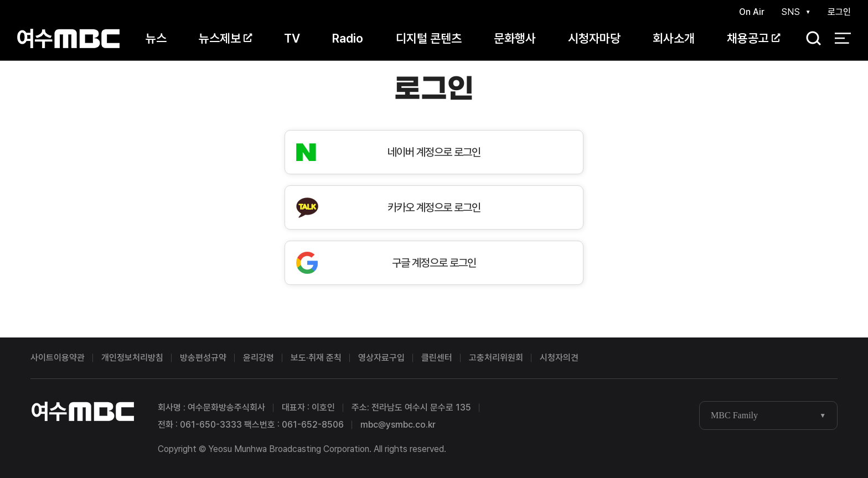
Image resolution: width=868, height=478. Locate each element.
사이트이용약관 (58, 358)
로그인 (839, 12)
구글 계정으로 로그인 (434, 263)
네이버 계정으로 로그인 (434, 152)
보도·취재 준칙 (316, 358)
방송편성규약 (203, 358)
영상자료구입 (381, 358)
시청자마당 (594, 38)
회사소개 (674, 38)
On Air (752, 12)
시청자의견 (559, 358)
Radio (348, 38)
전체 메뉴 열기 (843, 39)
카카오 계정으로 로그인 (434, 207)
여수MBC (68, 38)
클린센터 (437, 358)
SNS (790, 12)
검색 (810, 39)
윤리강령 (259, 358)
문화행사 (515, 38)
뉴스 (156, 38)
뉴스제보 (225, 38)
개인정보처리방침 (132, 358)
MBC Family (734, 415)
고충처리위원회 (496, 358)
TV (292, 38)
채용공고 (753, 38)
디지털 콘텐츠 (429, 38)
